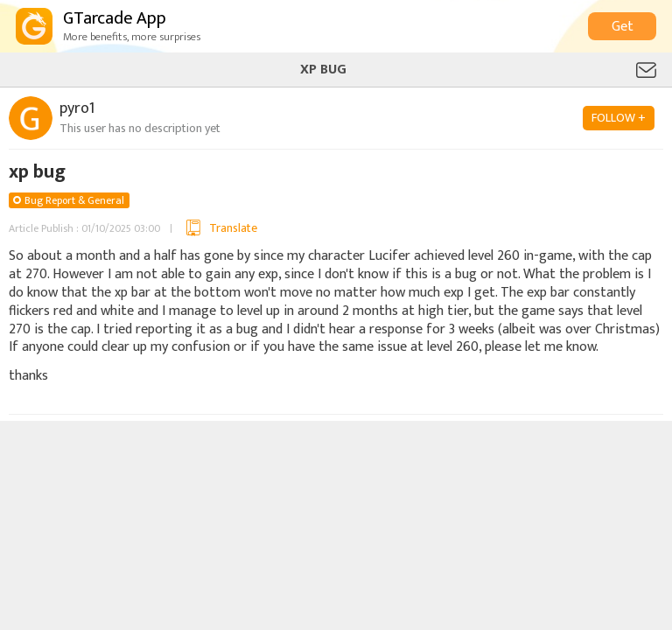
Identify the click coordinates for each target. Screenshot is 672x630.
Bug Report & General (74, 200)
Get (623, 27)
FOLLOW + (619, 118)
